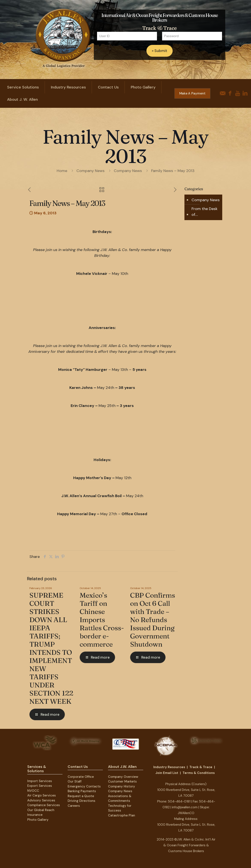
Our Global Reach (41, 810)
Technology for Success (120, 808)
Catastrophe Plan (122, 815)
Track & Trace (201, 767)
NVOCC (33, 791)
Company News (91, 171)
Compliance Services (44, 805)
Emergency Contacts (84, 786)
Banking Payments (82, 791)
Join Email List (167, 773)
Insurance (35, 815)
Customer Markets (122, 781)
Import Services (40, 781)
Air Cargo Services (42, 795)
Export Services (40, 786)
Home (62, 171)
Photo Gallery (38, 820)
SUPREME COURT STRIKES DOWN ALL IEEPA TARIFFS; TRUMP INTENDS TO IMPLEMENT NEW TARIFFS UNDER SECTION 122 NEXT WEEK (51, 648)
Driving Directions (81, 801)
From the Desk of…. (205, 212)
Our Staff (75, 781)
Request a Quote (81, 796)
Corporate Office (81, 777)
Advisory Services (41, 800)
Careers (74, 806)
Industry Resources (169, 767)
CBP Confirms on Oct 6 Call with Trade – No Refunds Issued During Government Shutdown (153, 620)
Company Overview (123, 777)
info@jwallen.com (185, 807)
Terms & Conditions (199, 773)
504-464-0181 (179, 801)
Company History (122, 786)
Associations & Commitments (120, 799)
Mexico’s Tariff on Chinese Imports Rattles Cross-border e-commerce (102, 620)
